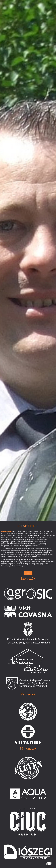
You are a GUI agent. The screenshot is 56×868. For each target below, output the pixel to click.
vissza (28, 573)
